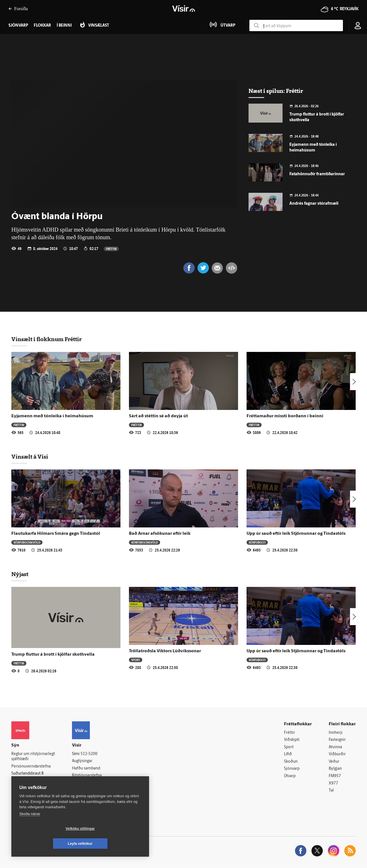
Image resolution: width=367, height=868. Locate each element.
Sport (136, 660)
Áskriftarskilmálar (87, 783)
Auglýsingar (82, 761)
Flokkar (42, 26)
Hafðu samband (86, 768)
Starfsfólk (80, 790)
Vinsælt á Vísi (30, 457)
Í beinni (64, 26)
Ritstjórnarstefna (87, 776)
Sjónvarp (292, 769)
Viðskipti (292, 740)
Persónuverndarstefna (31, 767)
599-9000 (28, 788)
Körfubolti (257, 542)
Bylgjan (335, 769)
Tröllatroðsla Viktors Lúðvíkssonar (165, 651)
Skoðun (291, 762)
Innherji (336, 733)
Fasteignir (337, 740)
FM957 (335, 776)
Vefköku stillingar (47, 844)
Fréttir (111, 249)
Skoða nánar (30, 829)
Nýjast (20, 574)
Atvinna (335, 747)
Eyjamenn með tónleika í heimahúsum (52, 416)
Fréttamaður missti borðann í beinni (285, 416)
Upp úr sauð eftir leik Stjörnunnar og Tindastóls (296, 534)
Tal (331, 791)
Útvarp (290, 776)
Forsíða (18, 9)
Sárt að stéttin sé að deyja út (158, 416)
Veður (334, 762)
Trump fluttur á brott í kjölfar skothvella (53, 655)
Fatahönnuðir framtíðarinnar (317, 174)
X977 (333, 783)
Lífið (288, 754)
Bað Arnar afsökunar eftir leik (160, 534)
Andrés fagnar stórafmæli (314, 204)
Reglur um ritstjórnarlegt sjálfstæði (33, 757)
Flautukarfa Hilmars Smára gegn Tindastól (56, 534)
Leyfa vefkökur (114, 844)
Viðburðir (337, 754)
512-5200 (89, 754)
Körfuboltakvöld (27, 542)
